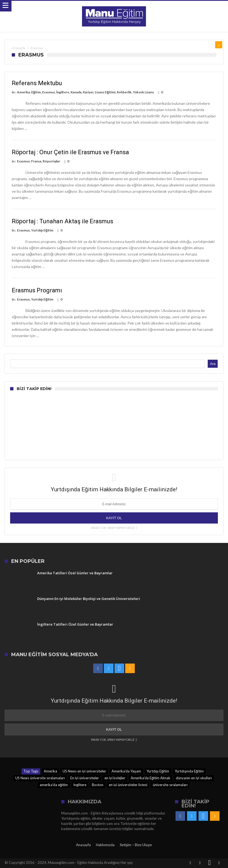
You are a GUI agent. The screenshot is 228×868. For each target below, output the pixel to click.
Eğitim (36, 92)
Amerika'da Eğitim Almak (150, 778)
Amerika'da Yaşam (126, 771)
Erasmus (49, 92)
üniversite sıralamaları (170, 785)
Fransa (36, 161)
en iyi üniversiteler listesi (128, 785)
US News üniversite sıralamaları (40, 778)
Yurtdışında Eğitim (189, 771)
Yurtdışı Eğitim (42, 230)
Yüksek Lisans (143, 92)
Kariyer (88, 92)
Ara (213, 364)
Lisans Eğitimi (105, 92)
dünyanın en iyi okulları (194, 778)
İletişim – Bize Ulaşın (136, 845)
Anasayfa (18, 48)
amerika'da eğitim (54, 785)
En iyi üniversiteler (85, 778)
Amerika (23, 92)
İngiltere (63, 92)
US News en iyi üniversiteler (84, 771)
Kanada (76, 92)
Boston (98, 785)
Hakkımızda (105, 845)
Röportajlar (51, 161)
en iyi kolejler (115, 778)
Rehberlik (124, 92)
